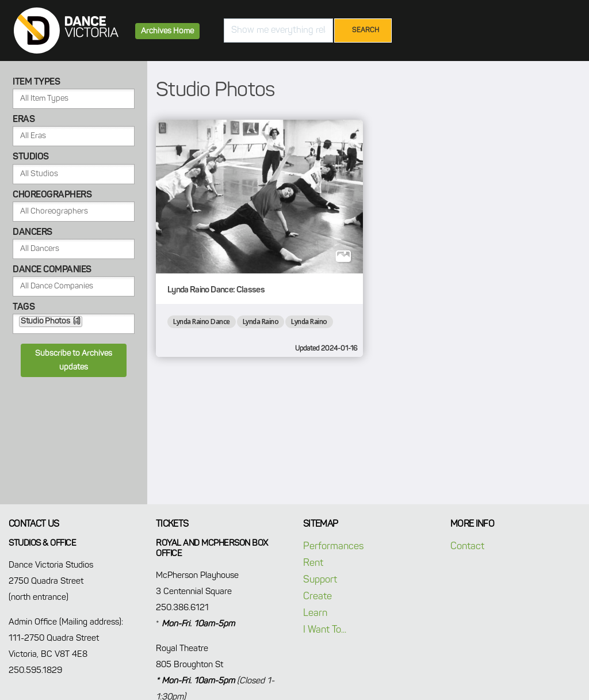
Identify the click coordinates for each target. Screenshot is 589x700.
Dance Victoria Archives (66, 31)
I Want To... (325, 630)
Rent (313, 563)
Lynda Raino (261, 322)
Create (318, 597)
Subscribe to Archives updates (74, 360)
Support (320, 580)
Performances (333, 547)
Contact (467, 547)
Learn (315, 613)
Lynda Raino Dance (202, 322)
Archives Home (167, 31)
